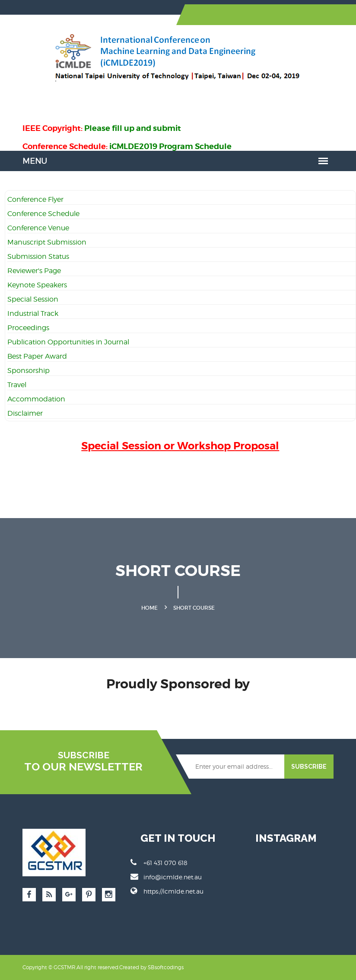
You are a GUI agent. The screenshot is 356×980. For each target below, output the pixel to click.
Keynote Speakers (37, 285)
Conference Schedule (43, 214)
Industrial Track (33, 313)
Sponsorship (29, 371)
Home (149, 608)
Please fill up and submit (133, 128)
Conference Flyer (35, 199)
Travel (17, 385)
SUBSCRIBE (309, 767)
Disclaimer (25, 413)
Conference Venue (38, 228)
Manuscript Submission (47, 242)
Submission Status (38, 256)
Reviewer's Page (34, 271)
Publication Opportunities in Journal (68, 342)
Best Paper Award (37, 356)
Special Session (33, 299)
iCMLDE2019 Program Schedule (170, 146)
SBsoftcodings (166, 967)
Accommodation (36, 399)
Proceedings (28, 328)
